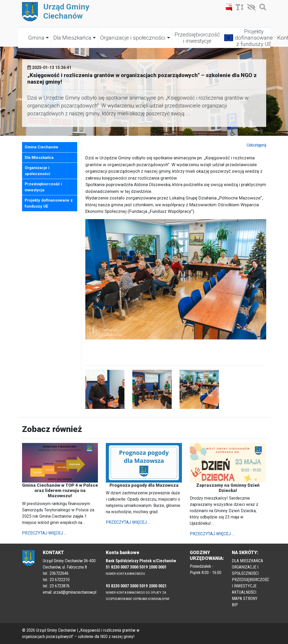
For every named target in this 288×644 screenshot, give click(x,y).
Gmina (36, 38)
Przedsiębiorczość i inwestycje (197, 38)
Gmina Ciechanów (41, 147)
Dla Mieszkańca (72, 38)
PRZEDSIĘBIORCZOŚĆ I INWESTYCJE (250, 583)
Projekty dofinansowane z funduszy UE (254, 38)
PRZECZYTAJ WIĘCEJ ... (44, 533)
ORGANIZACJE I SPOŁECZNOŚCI (245, 570)
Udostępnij (256, 145)
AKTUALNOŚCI (244, 592)
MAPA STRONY (245, 599)
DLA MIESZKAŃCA (247, 561)
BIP (235, 605)
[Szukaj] (261, 8)
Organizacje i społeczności (133, 38)
